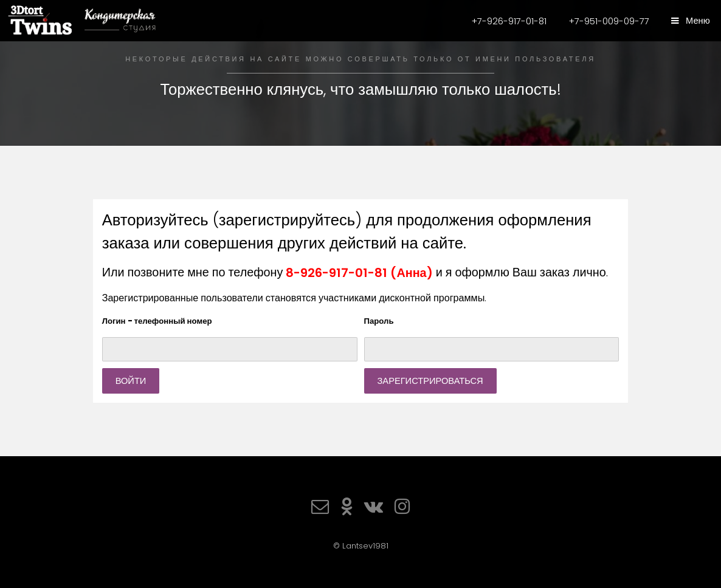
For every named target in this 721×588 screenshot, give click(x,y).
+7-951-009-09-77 (609, 21)
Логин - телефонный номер (157, 321)
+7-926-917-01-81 (509, 21)
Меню (697, 21)
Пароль (379, 321)
